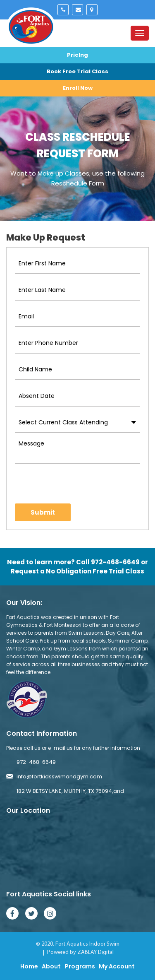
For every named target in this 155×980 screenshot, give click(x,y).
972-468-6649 (63, 10)
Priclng (77, 55)
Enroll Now (78, 88)
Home (29, 966)
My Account (117, 966)
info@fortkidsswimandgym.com (77, 10)
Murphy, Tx (92, 10)
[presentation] (63, 484)
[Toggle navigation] (140, 33)
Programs (80, 966)
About (51, 966)
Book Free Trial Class (77, 71)
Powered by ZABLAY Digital (80, 952)
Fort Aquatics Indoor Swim (87, 944)
